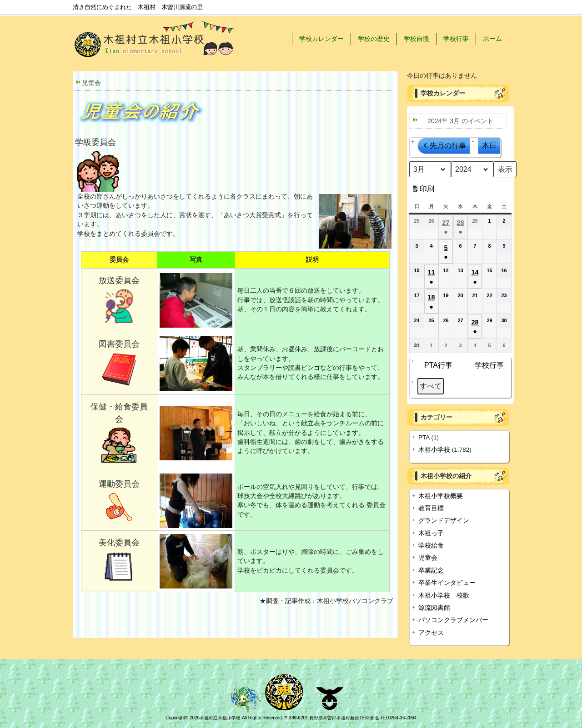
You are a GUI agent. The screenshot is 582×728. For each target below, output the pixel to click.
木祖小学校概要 (441, 496)
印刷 (423, 191)
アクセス (431, 633)
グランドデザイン (444, 521)
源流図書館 (434, 608)
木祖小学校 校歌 (444, 596)
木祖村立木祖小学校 (220, 718)
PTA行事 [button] (436, 365)
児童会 (428, 558)
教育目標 (431, 508)
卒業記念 (431, 571)
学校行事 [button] (487, 365)
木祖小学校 (434, 450)
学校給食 (431, 546)
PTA (424, 437)
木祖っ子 (431, 533)
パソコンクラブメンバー (453, 620)
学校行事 (456, 39)
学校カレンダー (321, 39)
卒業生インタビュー (447, 583)
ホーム (492, 39)
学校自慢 (416, 39)
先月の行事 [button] (444, 146)
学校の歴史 (374, 39)
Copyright (175, 718)
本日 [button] (489, 146)
